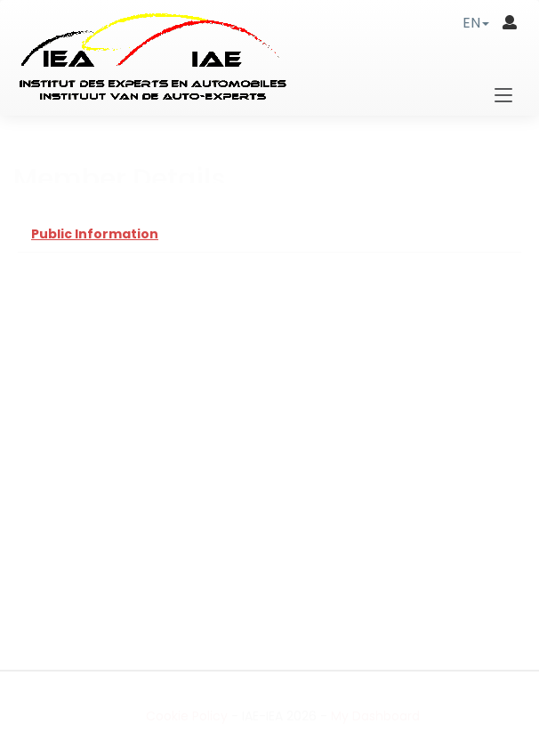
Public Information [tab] (95, 234)
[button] (476, 23)
